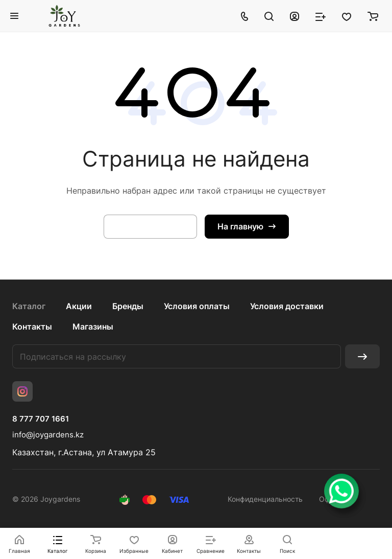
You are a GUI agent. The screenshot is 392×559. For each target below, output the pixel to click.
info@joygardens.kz (48, 435)
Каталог (29, 306)
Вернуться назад (150, 226)
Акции (79, 306)
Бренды (128, 306)
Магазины (93, 327)
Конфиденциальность (265, 499)
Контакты (32, 327)
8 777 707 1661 (41, 419)
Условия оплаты (197, 306)
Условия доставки (287, 306)
